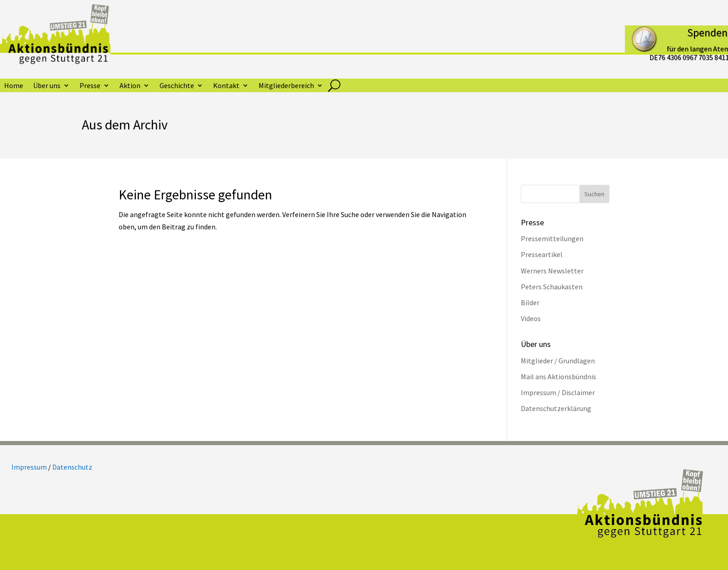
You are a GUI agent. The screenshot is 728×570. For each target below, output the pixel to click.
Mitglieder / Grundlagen (558, 361)
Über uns (47, 86)
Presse (90, 86)
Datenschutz (72, 467)
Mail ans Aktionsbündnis (558, 377)
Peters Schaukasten (552, 287)
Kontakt (226, 86)
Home (14, 86)
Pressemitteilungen (552, 238)
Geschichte (177, 86)
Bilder (530, 302)
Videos (531, 318)
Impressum (29, 467)
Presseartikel (542, 254)
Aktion (130, 86)
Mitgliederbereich (286, 86)
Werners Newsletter (552, 271)
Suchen (594, 194)
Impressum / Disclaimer (558, 392)
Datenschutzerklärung (556, 408)
